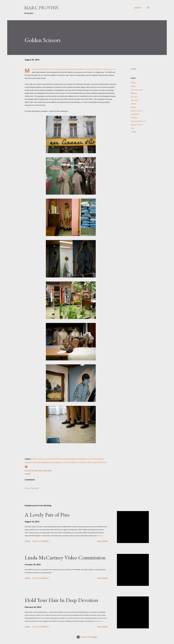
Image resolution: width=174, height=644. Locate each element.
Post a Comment (32, 488)
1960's (133, 86)
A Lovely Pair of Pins (47, 515)
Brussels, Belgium (43, 471)
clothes (133, 104)
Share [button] (133, 69)
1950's (133, 83)
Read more (102, 541)
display (133, 107)
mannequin (135, 114)
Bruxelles (134, 100)
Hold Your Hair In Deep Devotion (61, 600)
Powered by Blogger (87, 637)
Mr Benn (134, 118)
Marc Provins (41, 8)
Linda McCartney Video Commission (65, 557)
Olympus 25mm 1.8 (138, 121)
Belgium (134, 93)
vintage (133, 132)
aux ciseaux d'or (137, 90)
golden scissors (136, 111)
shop (132, 128)
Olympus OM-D (137, 125)
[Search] (138, 8)
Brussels (134, 97)
